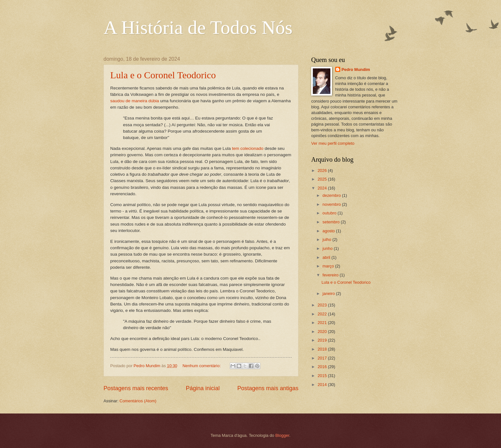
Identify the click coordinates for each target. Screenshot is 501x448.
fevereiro (331, 275)
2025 (323, 179)
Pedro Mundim (356, 70)
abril (327, 257)
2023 (323, 305)
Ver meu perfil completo (333, 143)
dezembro (332, 195)
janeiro (329, 294)
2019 (323, 340)
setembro (331, 222)
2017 (323, 358)
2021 (323, 323)
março (329, 266)
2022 (323, 314)
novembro (332, 204)
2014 (323, 385)
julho (327, 239)
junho (328, 248)
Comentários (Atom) (138, 401)
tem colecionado (248, 148)
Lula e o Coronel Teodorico (163, 75)
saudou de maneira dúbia (135, 101)
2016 (323, 367)
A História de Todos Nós (198, 27)
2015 (323, 376)
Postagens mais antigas (268, 388)
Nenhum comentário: (202, 366)
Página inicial (203, 388)
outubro (330, 213)
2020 (323, 332)
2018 (323, 349)
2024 (323, 188)
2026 (323, 170)
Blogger (282, 435)
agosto (329, 231)
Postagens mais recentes (136, 388)
